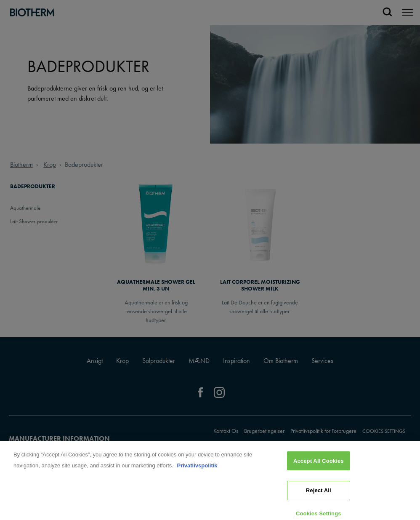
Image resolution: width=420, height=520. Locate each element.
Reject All (319, 497)
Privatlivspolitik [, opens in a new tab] (197, 472)
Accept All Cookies (319, 467)
